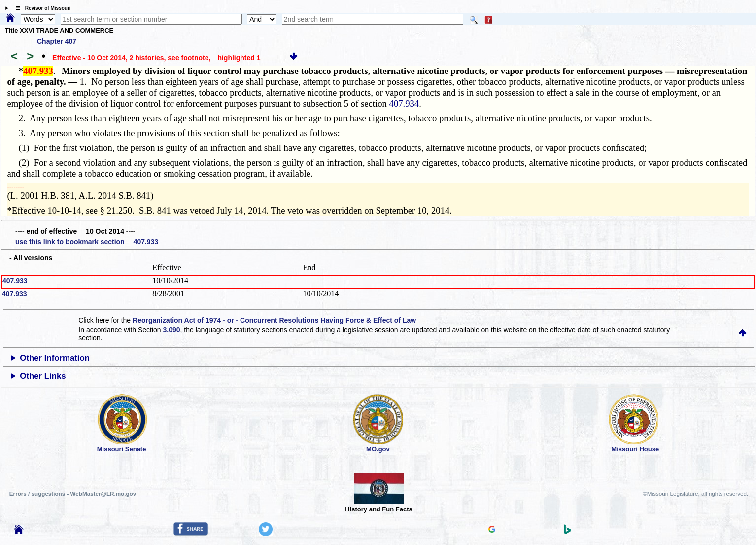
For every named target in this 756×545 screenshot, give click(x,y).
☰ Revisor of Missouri (41, 8)
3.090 (172, 330)
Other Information (55, 358)
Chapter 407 (57, 41)
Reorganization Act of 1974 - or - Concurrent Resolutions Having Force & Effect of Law (274, 320)
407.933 (15, 281)
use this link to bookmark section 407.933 (87, 242)
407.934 (404, 103)
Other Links (43, 376)
